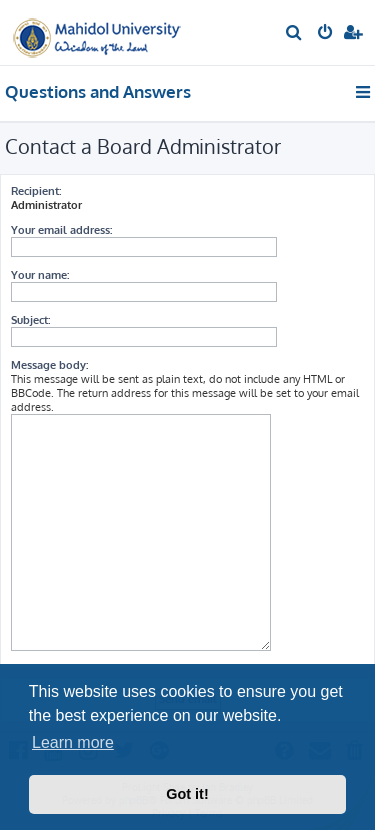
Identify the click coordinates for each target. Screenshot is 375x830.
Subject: (30, 320)
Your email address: (61, 230)
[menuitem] (294, 34)
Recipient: (36, 191)
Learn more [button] (73, 742)
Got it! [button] (187, 794)
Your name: (40, 275)
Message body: (49, 365)
